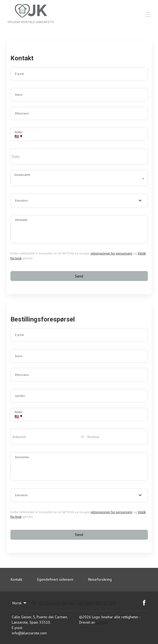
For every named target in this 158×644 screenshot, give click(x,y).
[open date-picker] (79, 157)
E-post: (17, 628)
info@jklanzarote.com (29, 633)
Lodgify (102, 622)
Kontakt (16, 579)
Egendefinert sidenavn (55, 579)
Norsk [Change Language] (20, 603)
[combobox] (79, 201)
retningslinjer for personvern (111, 253)
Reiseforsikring (100, 579)
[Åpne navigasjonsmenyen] (148, 14)
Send (79, 276)
